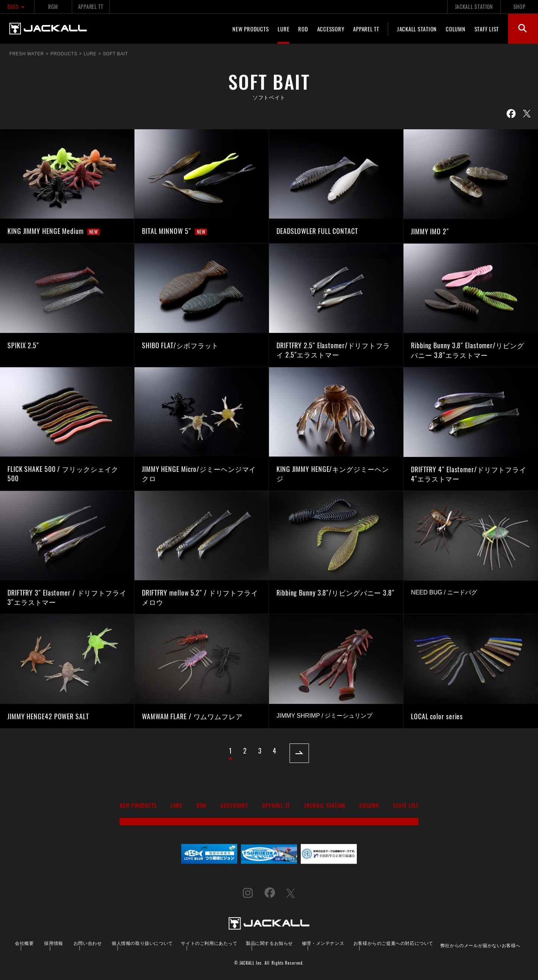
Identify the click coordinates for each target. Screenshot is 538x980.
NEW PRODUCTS (251, 29)
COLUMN (456, 29)
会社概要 (24, 943)
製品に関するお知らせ (269, 943)
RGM (53, 7)
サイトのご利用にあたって (209, 943)
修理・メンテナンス (323, 943)
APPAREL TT (91, 7)
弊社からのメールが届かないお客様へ (480, 945)
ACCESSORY (331, 29)
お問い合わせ (88, 943)
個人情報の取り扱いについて (142, 943)
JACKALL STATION (474, 7)
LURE (283, 29)
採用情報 (53, 943)
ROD (303, 29)
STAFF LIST (487, 29)
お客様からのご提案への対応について (393, 943)
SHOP (520, 7)
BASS (17, 7)
